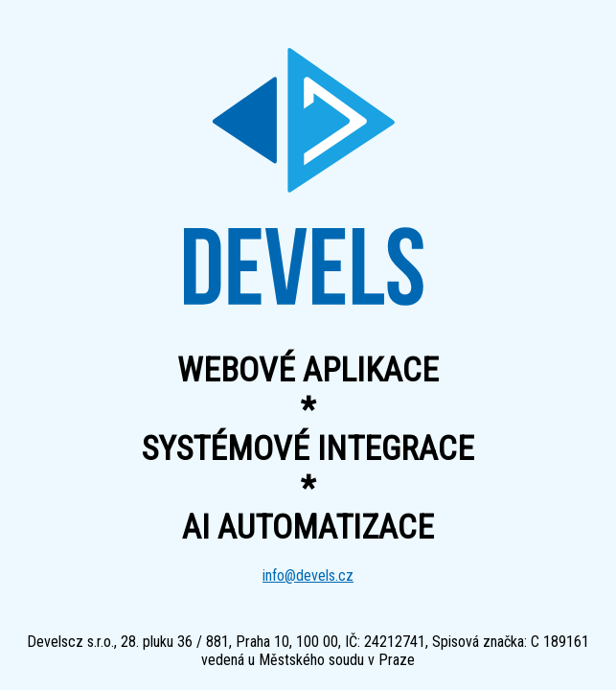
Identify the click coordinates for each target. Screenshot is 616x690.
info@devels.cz (308, 575)
